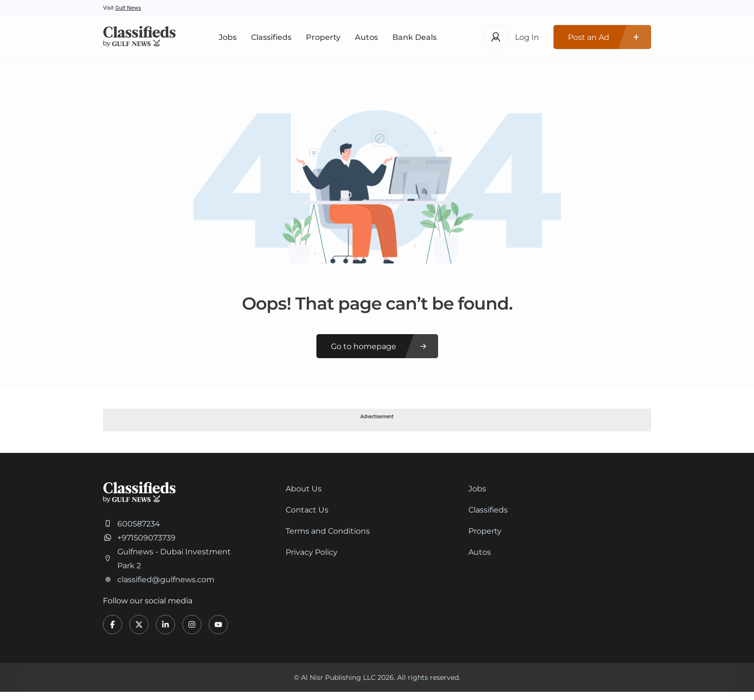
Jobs (228, 37)
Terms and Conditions (328, 531)
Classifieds (271, 37)
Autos (366, 37)
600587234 (139, 524)
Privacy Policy (312, 552)
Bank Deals (415, 37)
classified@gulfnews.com (166, 580)
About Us (304, 489)
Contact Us (307, 510)
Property (323, 37)
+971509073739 (146, 538)
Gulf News (128, 8)
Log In (527, 37)
